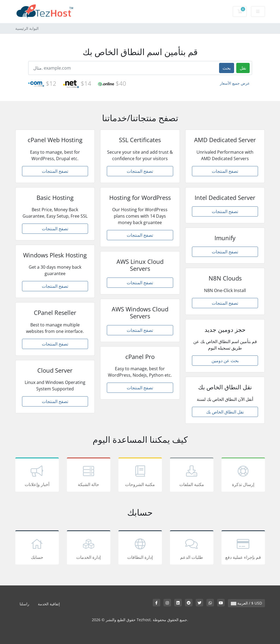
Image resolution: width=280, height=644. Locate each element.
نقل (243, 68)
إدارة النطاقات (140, 548)
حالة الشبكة (89, 476)
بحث (227, 68)
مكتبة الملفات (192, 476)
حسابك (37, 548)
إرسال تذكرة (243, 476)
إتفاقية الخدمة (49, 604)
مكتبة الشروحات (140, 476)
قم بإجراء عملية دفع (243, 548)
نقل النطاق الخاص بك (225, 412)
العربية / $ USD (246, 603)
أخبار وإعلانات (37, 476)
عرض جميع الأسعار (235, 83)
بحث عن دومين (225, 361)
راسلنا (24, 604)
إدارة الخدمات (89, 548)
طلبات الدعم (192, 548)
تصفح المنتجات (55, 171)
